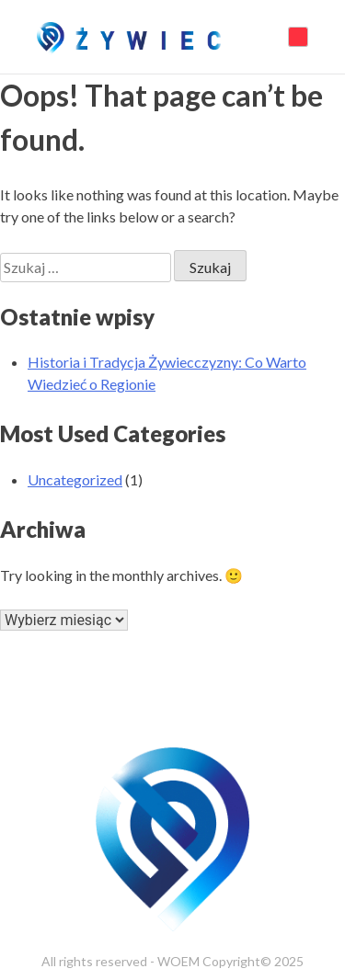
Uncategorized (75, 479)
